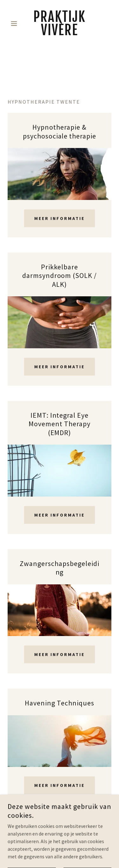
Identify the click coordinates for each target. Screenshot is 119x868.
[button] (15, 23)
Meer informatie (60, 218)
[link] (60, 23)
